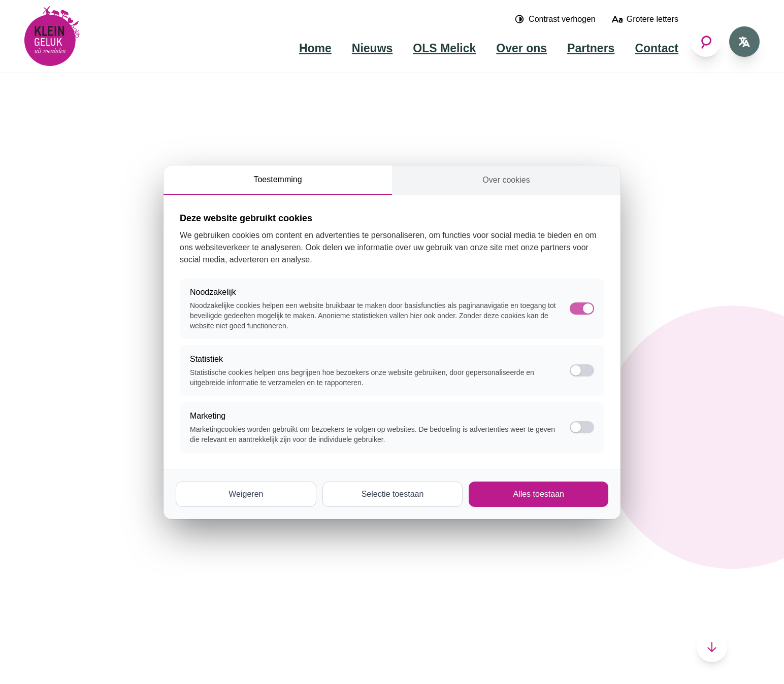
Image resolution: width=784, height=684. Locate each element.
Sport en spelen (235, 532)
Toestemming (277, 179)
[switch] (582, 370)
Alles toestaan (538, 494)
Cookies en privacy (204, 661)
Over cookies (506, 180)
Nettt (145, 661)
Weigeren (246, 494)
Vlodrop (334, 560)
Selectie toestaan (393, 494)
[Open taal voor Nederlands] (744, 42)
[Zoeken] (706, 42)
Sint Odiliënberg (349, 546)
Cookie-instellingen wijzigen (304, 661)
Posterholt (339, 532)
